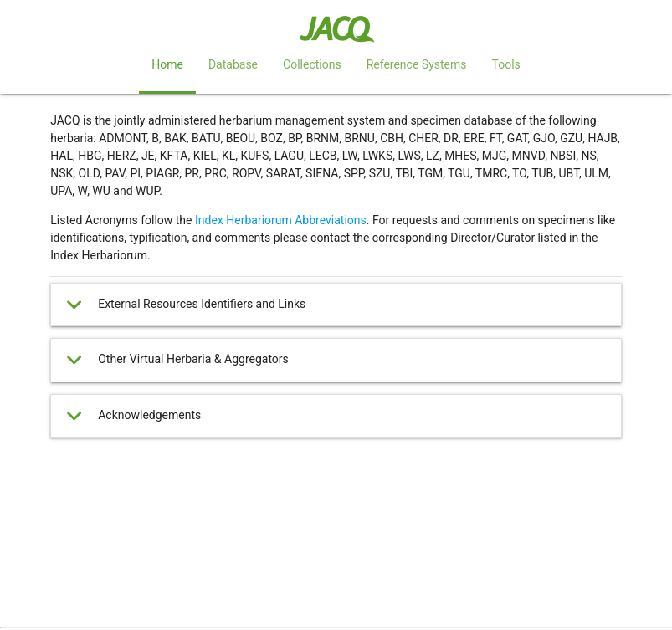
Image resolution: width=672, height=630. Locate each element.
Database (233, 64)
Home (167, 64)
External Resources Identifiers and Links (184, 305)
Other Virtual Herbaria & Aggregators (176, 360)
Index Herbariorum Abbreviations (281, 220)
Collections (312, 64)
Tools (505, 64)
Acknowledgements (132, 416)
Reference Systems (417, 64)
